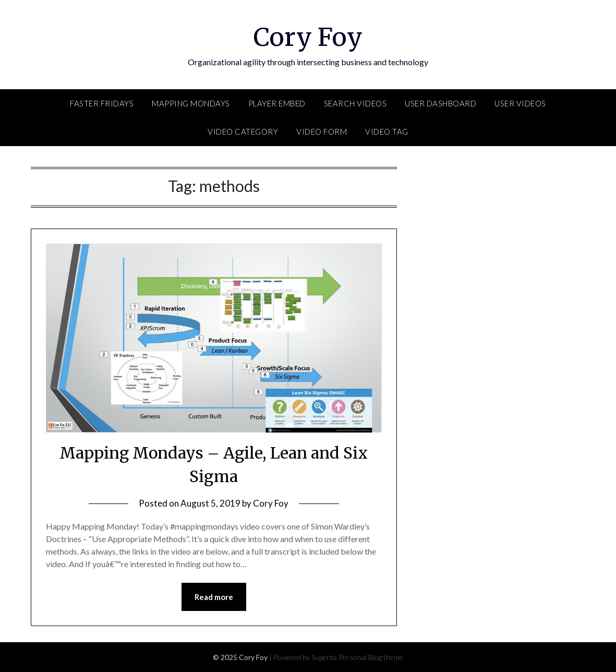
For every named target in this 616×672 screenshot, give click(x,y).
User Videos (520, 103)
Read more (214, 597)
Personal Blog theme (371, 657)
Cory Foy (308, 37)
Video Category (243, 131)
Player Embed (277, 103)
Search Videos (355, 103)
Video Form (322, 131)
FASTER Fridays (102, 103)
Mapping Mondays (191, 103)
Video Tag (387, 131)
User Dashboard (440, 103)
